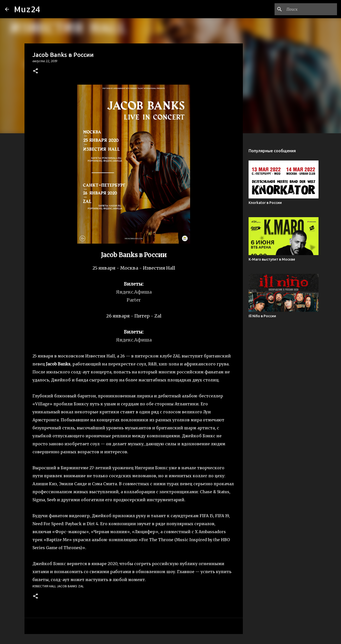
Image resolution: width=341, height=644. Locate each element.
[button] (35, 71)
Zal (81, 586)
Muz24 (27, 9)
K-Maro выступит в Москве (272, 259)
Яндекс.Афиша (134, 340)
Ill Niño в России (262, 316)
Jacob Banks (67, 586)
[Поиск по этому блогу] (311, 9)
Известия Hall (44, 586)
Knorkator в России (265, 203)
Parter (134, 300)
